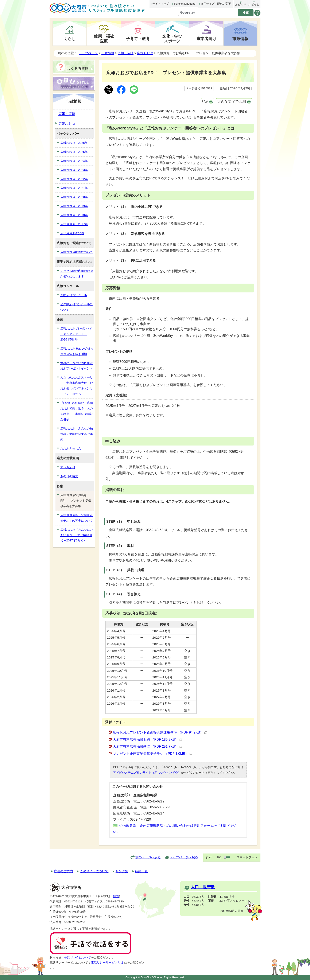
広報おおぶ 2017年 (74, 224)
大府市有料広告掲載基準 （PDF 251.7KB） (147, 746)
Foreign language (185, 4)
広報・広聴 (126, 53)
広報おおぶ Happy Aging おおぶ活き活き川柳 (77, 351)
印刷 (205, 101)
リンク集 (122, 871)
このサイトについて (94, 871)
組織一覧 (142, 871)
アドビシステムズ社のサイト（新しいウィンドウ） (147, 773)
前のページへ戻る (148, 857)
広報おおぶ (145, 53)
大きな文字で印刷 (232, 102)
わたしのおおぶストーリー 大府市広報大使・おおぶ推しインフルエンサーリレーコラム (77, 386)
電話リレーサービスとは (109, 963)
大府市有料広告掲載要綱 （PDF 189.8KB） (147, 740)
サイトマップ (161, 4)
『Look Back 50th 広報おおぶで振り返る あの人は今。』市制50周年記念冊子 (77, 411)
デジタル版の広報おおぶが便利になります (77, 274)
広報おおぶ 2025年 (74, 152)
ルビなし (254, 5)
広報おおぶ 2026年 (74, 143)
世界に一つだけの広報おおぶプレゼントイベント (77, 366)
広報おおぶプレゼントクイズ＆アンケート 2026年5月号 (77, 334)
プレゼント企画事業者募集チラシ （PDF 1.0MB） (152, 754)
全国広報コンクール (74, 295)
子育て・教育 (138, 39)
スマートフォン (247, 857)
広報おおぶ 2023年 (74, 170)
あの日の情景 (69, 476)
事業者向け (206, 39)
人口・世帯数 (203, 887)
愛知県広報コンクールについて (77, 307)
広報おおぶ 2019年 (74, 206)
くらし (70, 39)
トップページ (88, 53)
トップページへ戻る (184, 857)
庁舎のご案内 (63, 871)
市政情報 (240, 39)
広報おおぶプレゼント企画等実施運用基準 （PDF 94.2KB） (160, 732)
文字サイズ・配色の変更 (216, 4)
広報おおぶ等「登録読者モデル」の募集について (77, 518)
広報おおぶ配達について (77, 252)
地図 (116, 896)
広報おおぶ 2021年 (74, 188)
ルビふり (241, 5)
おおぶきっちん (71, 448)
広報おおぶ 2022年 (74, 179)
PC (219, 857)
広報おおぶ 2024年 (74, 161)
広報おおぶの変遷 (72, 233)
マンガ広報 (68, 467)
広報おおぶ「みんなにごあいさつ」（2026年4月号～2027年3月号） (77, 535)
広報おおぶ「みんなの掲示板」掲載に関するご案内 (77, 434)
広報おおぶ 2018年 (74, 215)
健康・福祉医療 (104, 38)
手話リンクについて (78, 958)
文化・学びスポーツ (172, 38)
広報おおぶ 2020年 (74, 197)
